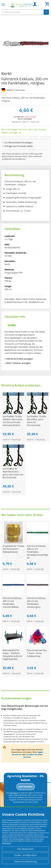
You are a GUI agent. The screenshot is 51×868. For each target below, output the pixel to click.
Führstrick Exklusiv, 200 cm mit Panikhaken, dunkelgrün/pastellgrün (38, 552)
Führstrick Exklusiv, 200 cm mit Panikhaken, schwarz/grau (36, 603)
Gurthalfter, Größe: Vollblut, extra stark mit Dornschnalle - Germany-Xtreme (13, 421)
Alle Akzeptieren (25, 849)
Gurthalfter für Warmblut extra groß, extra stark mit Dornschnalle (13, 473)
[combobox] (25, 12)
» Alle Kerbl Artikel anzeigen (19, 359)
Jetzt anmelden (26, 787)
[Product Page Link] (13, 413)
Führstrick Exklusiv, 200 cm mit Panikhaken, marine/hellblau (12, 603)
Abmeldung (14, 793)
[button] (7, 44)
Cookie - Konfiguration (25, 855)
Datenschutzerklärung (25, 861)
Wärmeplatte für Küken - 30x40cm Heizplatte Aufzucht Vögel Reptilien (12, 655)
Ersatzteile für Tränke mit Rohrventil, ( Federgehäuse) (13, 549)
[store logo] (21, 5)
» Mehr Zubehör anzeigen (18, 363)
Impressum (7, 843)
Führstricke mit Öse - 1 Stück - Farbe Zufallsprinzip (37, 653)
